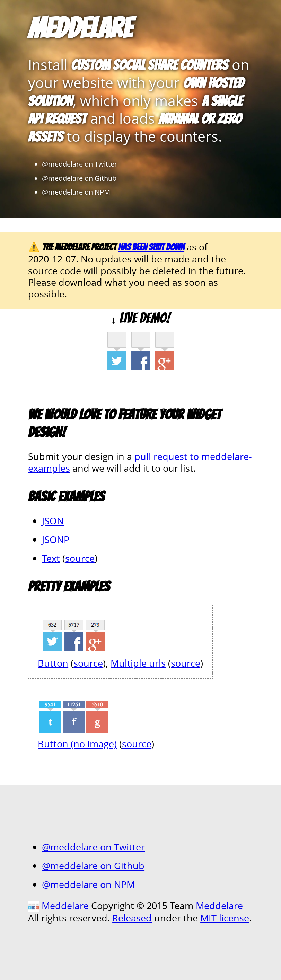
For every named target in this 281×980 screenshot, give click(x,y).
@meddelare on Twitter (80, 164)
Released (132, 918)
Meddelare (80, 28)
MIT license (225, 918)
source (80, 558)
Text (51, 558)
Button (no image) (77, 744)
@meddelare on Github (79, 178)
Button (53, 663)
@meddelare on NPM (76, 192)
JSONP (56, 539)
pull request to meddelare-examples (140, 462)
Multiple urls (138, 663)
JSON (53, 521)
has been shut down (151, 247)
